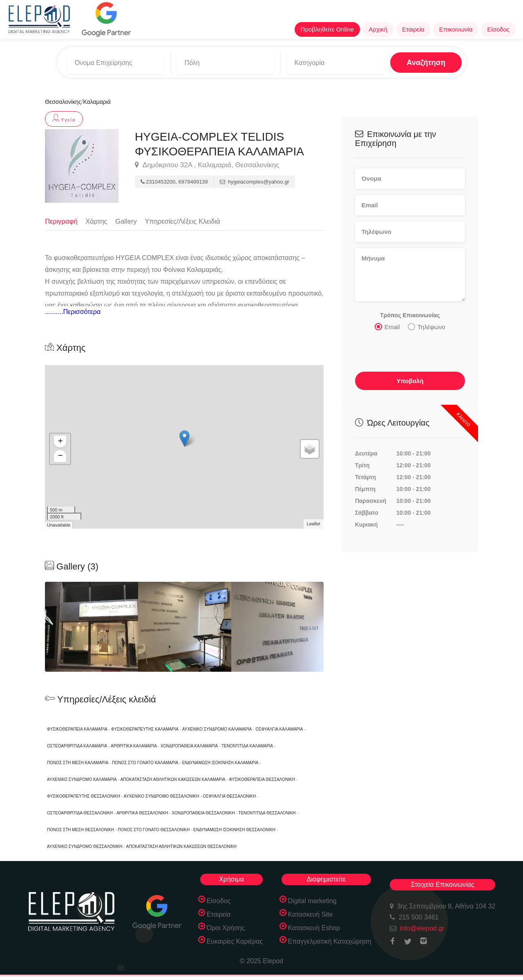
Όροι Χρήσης (226, 927)
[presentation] (410, 349)
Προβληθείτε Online (327, 29)
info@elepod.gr (422, 928)
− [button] (60, 455)
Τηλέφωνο (427, 323)
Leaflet (314, 523)
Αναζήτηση (403, 61)
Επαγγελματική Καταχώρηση (330, 941)
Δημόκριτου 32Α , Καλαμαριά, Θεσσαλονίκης (207, 162)
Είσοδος (498, 29)
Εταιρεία (413, 29)
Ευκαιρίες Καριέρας (235, 941)
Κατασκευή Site (311, 914)
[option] (92, 626)
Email (387, 323)
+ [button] (60, 441)
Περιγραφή (62, 218)
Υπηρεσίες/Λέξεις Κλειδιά (186, 218)
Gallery (128, 218)
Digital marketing (312, 900)
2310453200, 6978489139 (174, 179)
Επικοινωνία (456, 29)
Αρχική (378, 29)
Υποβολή (410, 378)
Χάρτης (98, 218)
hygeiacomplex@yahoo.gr (255, 179)
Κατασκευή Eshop (314, 927)
